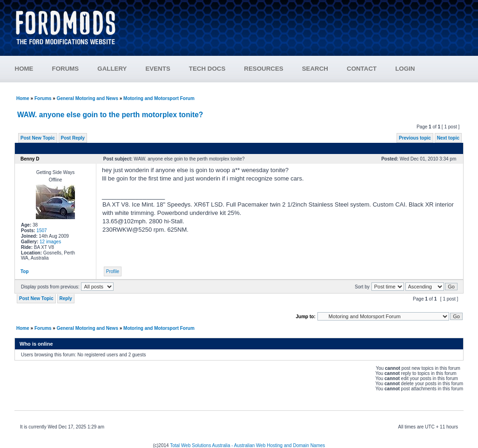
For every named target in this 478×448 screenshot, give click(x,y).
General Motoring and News (88, 98)
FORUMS (66, 69)
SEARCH (315, 69)
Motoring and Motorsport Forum (159, 98)
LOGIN (405, 69)
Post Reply (73, 138)
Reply (66, 298)
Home (23, 98)
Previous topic (415, 138)
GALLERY (112, 69)
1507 (41, 231)
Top (25, 271)
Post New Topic (38, 138)
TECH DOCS (207, 69)
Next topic (448, 138)
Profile (113, 271)
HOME (24, 69)
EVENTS (158, 69)
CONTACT (362, 69)
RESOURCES (263, 69)
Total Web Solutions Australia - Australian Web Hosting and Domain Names (247, 445)
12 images (50, 242)
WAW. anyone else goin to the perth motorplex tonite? (110, 115)
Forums (43, 98)
